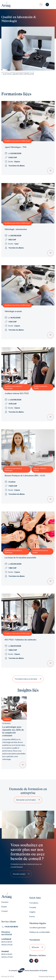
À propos (5, 902)
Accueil (5, 72)
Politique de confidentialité (40, 932)
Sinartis (52, 976)
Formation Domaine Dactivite (22, 72)
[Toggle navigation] (53, 4)
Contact (4, 911)
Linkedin (31, 961)
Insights (32, 912)
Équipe (4, 907)
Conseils (33, 907)
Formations (34, 903)
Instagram (36, 961)
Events (32, 916)
